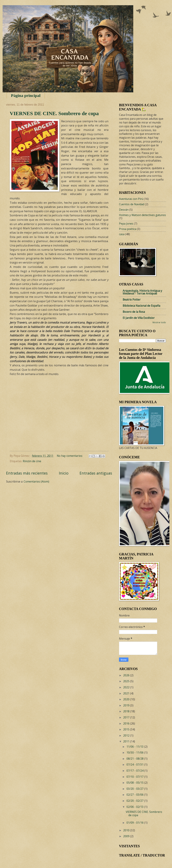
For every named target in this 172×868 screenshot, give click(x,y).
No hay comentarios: (70, 456)
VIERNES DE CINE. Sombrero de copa (54, 113)
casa (122, 234)
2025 (127, 681)
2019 (127, 705)
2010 (127, 830)
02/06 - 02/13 (135, 807)
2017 (127, 717)
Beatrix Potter (132, 300)
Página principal (26, 95)
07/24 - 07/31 (135, 765)
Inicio (64, 473)
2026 (127, 675)
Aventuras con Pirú (131, 199)
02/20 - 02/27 (135, 801)
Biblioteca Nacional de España (141, 306)
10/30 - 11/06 (135, 752)
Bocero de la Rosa (134, 312)
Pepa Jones (126, 224)
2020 (127, 699)
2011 (127, 741)
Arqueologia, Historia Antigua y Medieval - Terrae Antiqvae (142, 292)
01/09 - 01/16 (135, 823)
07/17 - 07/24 (135, 771)
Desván (124, 210)
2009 (127, 836)
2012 (127, 735)
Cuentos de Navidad (132, 204)
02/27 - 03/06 (135, 795)
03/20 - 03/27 (135, 789)
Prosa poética (128, 229)
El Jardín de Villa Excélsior (139, 318)
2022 (127, 687)
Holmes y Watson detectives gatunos (142, 215)
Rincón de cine (32, 461)
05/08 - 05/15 (135, 783)
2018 (127, 711)
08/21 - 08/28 (135, 759)
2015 (127, 729)
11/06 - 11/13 (135, 747)
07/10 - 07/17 (135, 777)
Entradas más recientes (27, 473)
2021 (127, 693)
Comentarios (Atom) (36, 481)
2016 (127, 723)
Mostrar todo (159, 322)
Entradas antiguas (96, 473)
